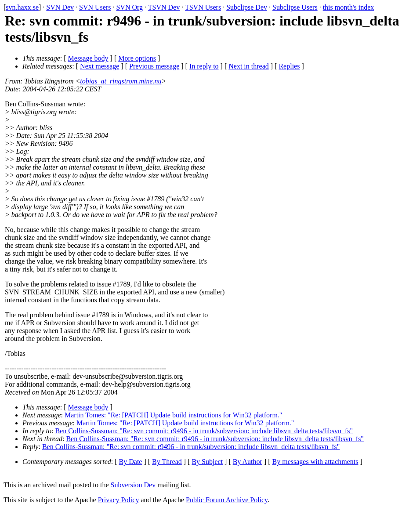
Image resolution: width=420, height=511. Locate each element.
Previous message (154, 66)
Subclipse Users (295, 7)
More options (137, 58)
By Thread (167, 462)
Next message (100, 66)
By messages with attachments (315, 462)
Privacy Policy (119, 500)
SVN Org (129, 7)
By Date (131, 462)
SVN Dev (60, 7)
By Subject (207, 462)
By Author (248, 462)
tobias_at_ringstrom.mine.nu (121, 81)
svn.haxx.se (22, 7)
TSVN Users (203, 7)
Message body (88, 58)
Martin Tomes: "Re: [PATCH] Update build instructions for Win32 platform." (173, 415)
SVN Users (95, 7)
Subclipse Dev (247, 7)
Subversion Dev (133, 485)
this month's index (349, 7)
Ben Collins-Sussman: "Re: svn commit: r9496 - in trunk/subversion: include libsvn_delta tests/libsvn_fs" (204, 431)
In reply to (204, 66)
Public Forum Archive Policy (227, 500)
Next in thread (249, 66)
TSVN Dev (164, 7)
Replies (289, 66)
